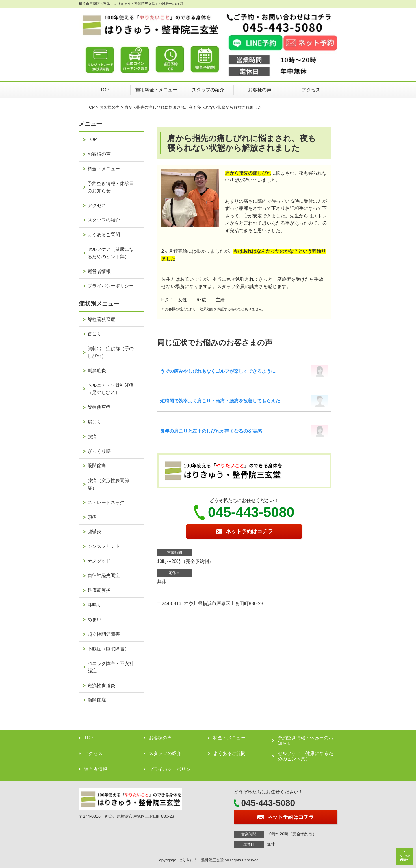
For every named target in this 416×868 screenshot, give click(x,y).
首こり (94, 334)
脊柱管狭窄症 (101, 319)
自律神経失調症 (104, 576)
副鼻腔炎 (97, 371)
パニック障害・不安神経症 (111, 667)
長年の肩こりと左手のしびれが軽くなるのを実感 (211, 431)
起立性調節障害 (104, 634)
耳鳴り (94, 605)
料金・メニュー (104, 169)
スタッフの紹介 (208, 90)
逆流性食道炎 (101, 685)
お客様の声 (260, 90)
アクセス (311, 90)
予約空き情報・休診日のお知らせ (111, 187)
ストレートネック (106, 502)
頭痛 (92, 517)
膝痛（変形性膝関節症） (108, 484)
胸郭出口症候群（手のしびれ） (111, 352)
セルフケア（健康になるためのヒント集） (111, 253)
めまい (94, 619)
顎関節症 (97, 700)
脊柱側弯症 (99, 407)
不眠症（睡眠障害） (108, 649)
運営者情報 (99, 271)
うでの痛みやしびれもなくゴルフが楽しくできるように (218, 371)
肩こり (94, 422)
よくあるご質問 (104, 235)
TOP (105, 90)
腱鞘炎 (94, 532)
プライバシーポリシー (111, 286)
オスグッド (99, 561)
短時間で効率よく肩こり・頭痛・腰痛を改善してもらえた (220, 401)
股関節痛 (97, 466)
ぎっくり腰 (99, 451)
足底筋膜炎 (99, 590)
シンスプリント (104, 546)
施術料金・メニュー (156, 90)
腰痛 (92, 436)
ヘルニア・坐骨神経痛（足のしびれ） (111, 389)
